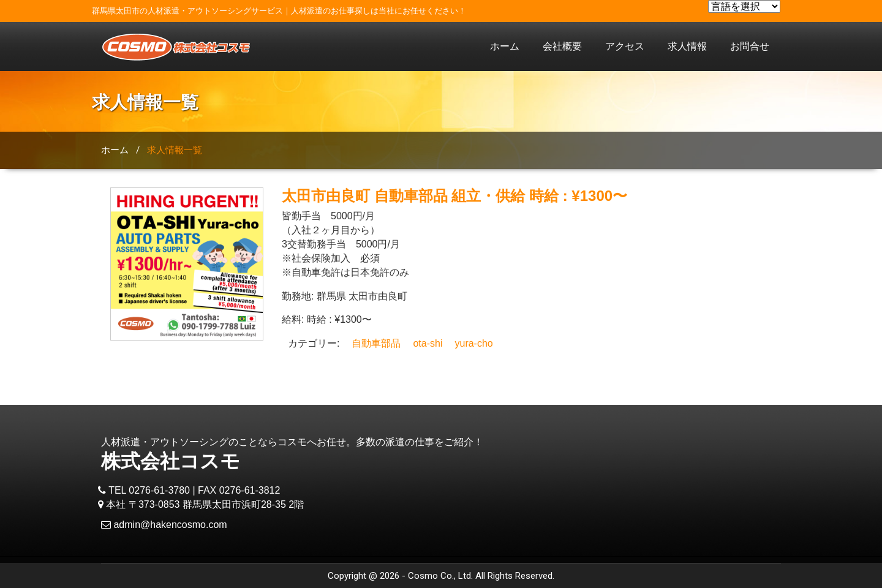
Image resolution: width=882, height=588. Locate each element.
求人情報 (687, 46)
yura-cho (473, 343)
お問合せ (750, 46)
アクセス (625, 46)
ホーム (505, 46)
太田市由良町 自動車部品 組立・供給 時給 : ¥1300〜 (454, 196)
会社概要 (562, 46)
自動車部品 (376, 343)
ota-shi (428, 343)
